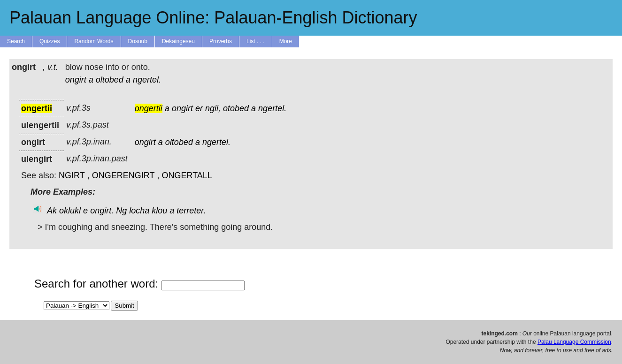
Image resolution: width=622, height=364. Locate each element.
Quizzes (50, 41)
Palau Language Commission (574, 342)
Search (16, 41)
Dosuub (138, 41)
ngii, (213, 108)
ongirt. (102, 211)
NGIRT (72, 175)
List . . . (256, 41)
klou (159, 211)
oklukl (70, 211)
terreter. (191, 211)
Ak (52, 211)
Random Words (94, 41)
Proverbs (221, 41)
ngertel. (147, 80)
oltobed (110, 80)
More (286, 41)
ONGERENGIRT (123, 175)
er (199, 108)
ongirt (76, 80)
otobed (236, 108)
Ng (121, 211)
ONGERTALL (187, 175)
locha (139, 211)
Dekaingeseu (178, 41)
